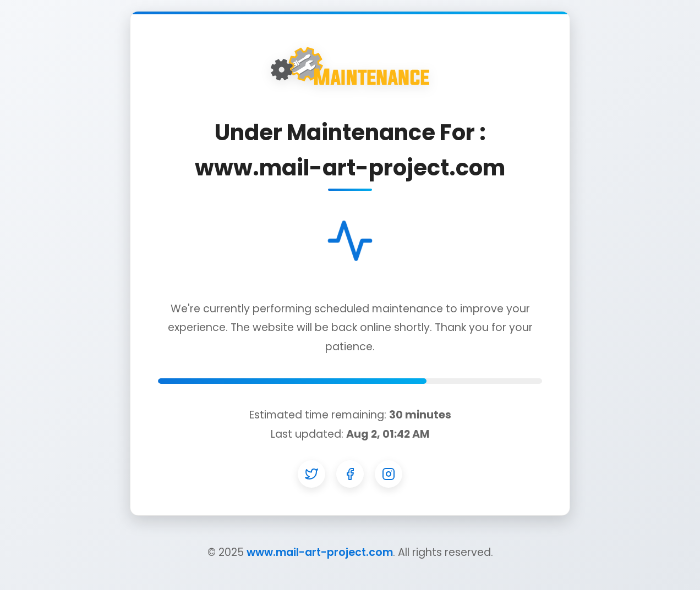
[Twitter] (311, 474)
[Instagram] (389, 474)
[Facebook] (350, 474)
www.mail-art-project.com (320, 552)
